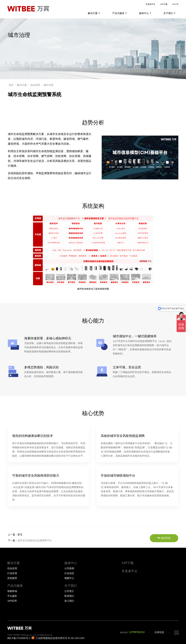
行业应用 (12, 573)
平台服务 (12, 596)
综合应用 (35, 85)
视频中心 (69, 578)
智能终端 (12, 591)
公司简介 (69, 591)
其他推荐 (12, 578)
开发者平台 (150, 4)
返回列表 (164, 538)
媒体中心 (145, 13)
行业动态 (69, 573)
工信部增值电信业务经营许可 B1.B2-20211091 (58, 638)
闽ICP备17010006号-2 (19, 638)
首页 (11, 85)
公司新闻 (69, 568)
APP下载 (164, 4)
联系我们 (69, 596)
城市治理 (48, 85)
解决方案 (94, 13)
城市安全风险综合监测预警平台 (35, 540)
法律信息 (159, 632)
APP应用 (12, 601)
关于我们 (169, 13)
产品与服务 (119, 13)
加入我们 (69, 601)
